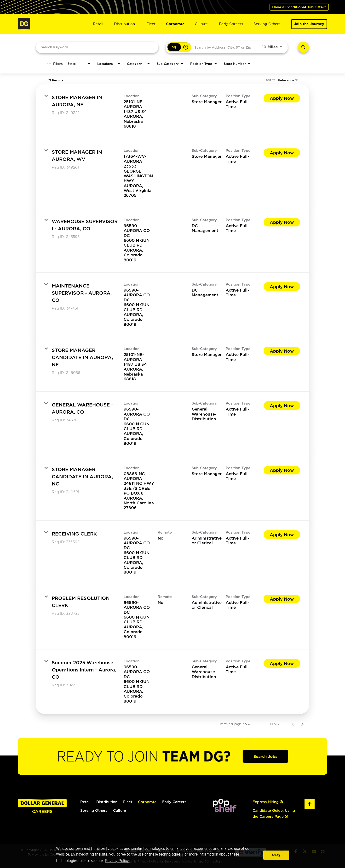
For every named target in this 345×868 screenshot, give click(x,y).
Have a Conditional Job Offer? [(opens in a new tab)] (299, 7)
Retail (98, 24)
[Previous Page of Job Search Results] (293, 724)
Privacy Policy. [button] (117, 861)
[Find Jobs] (303, 47)
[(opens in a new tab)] (225, 811)
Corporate (175, 24)
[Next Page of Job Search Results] (302, 724)
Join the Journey (309, 24)
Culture (201, 24)
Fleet (151, 24)
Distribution (124, 24)
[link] (172, 111)
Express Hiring (268, 802)
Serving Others (267, 24)
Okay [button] (276, 855)
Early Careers (231, 24)
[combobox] (97, 47)
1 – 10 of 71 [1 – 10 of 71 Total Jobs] (273, 724)
